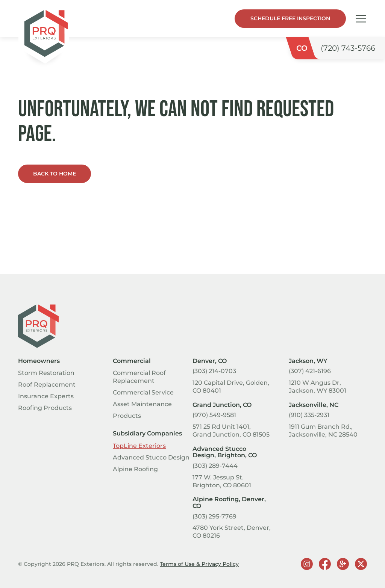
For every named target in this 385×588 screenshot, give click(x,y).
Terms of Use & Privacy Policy (199, 564)
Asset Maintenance (142, 404)
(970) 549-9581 (214, 415)
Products (127, 416)
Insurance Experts (46, 396)
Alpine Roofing (135, 469)
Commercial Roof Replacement (139, 377)
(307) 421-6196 (310, 371)
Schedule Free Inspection (290, 18)
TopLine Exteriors (139, 446)
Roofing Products (45, 408)
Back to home (55, 174)
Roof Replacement (47, 385)
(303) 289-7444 (215, 466)
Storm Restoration (46, 373)
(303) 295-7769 (214, 516)
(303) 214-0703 (214, 371)
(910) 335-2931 (309, 415)
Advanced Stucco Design (151, 457)
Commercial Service (143, 392)
